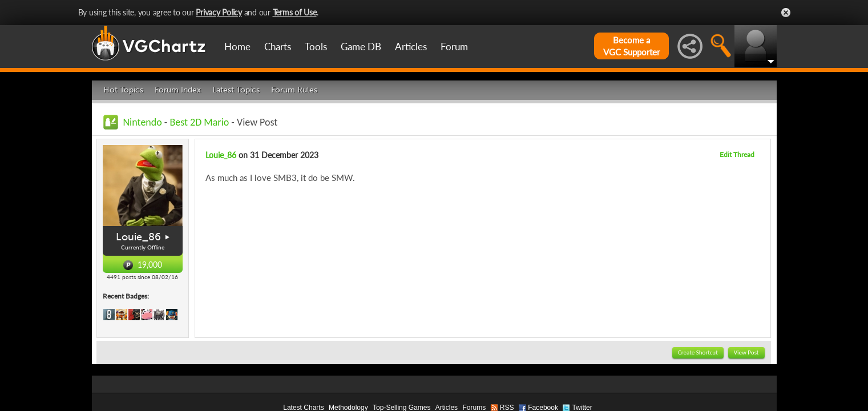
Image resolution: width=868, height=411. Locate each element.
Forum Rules (294, 90)
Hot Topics (123, 90)
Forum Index (178, 90)
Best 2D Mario (199, 122)
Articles (411, 47)
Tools (316, 47)
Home (237, 47)
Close (786, 13)
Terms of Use (295, 12)
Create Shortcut (698, 352)
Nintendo (143, 122)
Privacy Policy (219, 12)
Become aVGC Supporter (631, 46)
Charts (278, 47)
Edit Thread (737, 154)
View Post (746, 352)
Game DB (361, 47)
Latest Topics (236, 90)
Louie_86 (138, 237)
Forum (454, 47)
